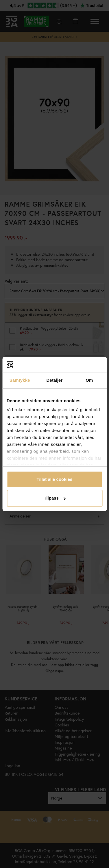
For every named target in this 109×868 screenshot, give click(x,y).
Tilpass (55, 498)
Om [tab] (89, 380)
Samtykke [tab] (20, 380)
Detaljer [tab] (55, 380)
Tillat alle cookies (55, 479)
